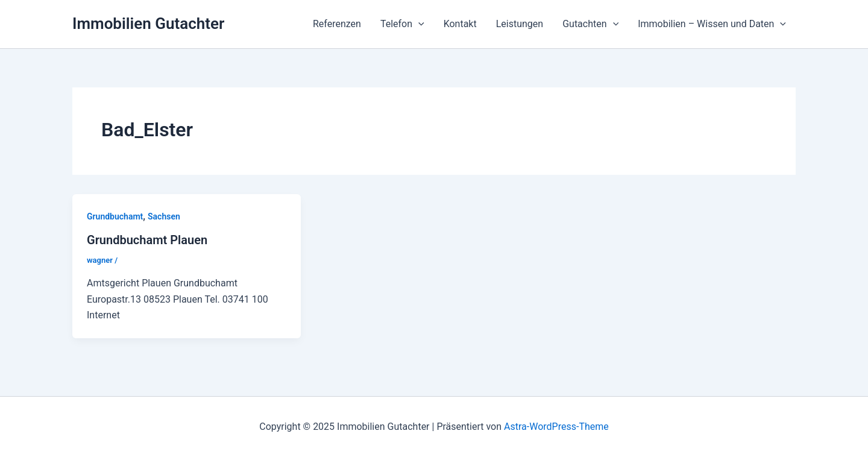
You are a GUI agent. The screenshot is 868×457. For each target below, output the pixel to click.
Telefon (402, 24)
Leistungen (520, 24)
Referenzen (337, 24)
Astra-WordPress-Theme (556, 427)
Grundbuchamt (115, 216)
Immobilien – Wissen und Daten (712, 24)
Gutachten (590, 24)
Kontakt (460, 24)
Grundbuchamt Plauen (147, 240)
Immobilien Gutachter (148, 24)
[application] (418, 24)
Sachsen (164, 216)
